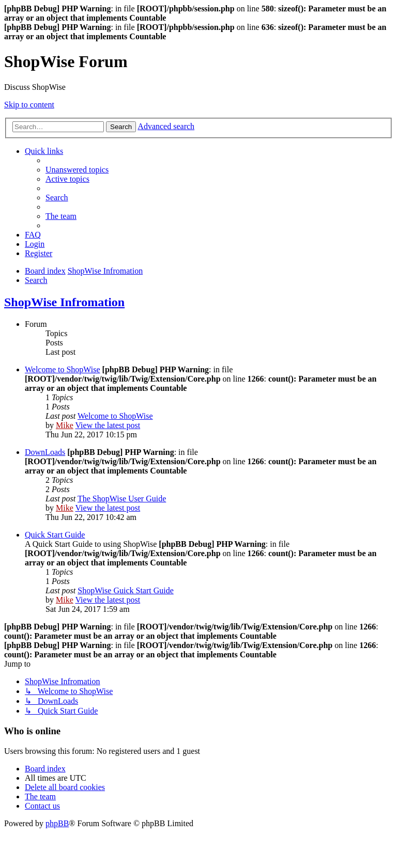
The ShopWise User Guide (122, 499)
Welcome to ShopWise (63, 369)
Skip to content (29, 105)
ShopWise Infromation (64, 302)
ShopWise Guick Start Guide (126, 590)
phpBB (57, 823)
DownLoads (45, 452)
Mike (65, 425)
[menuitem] (77, 170)
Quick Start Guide (55, 535)
